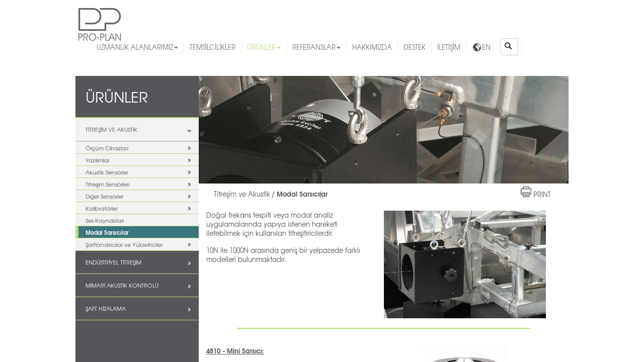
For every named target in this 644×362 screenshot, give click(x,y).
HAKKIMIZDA (372, 47)
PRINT (542, 194)
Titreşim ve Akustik (242, 194)
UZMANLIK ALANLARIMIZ (137, 47)
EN (481, 47)
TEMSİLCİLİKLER (213, 47)
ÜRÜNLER (264, 47)
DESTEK (415, 47)
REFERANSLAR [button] (316, 47)
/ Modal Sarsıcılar (300, 194)
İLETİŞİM (449, 47)
